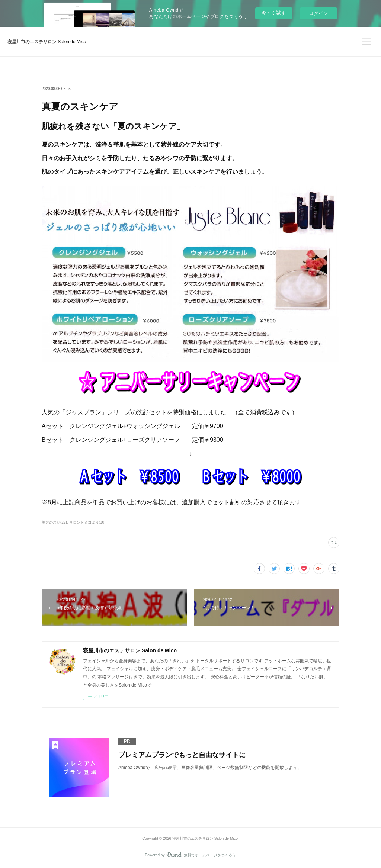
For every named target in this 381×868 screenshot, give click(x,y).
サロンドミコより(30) (87, 522)
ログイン (318, 13)
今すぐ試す (274, 13)
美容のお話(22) (54, 522)
